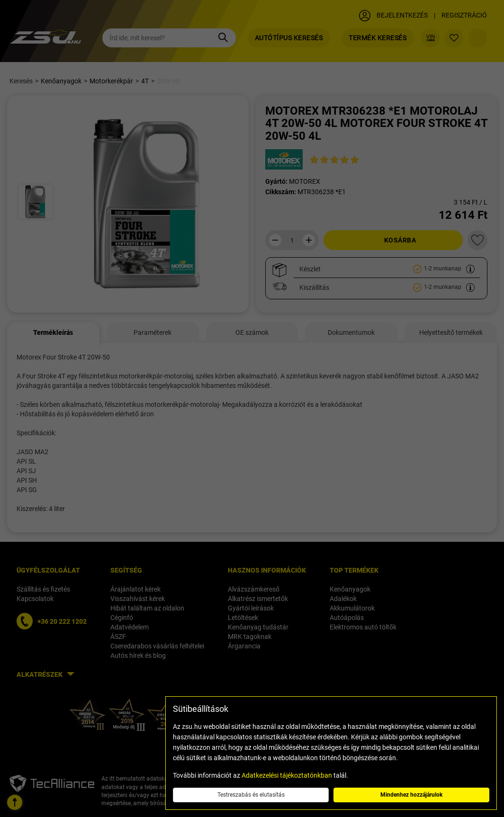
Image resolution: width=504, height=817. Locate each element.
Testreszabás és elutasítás (251, 795)
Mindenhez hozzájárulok (411, 795)
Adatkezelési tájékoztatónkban (287, 775)
